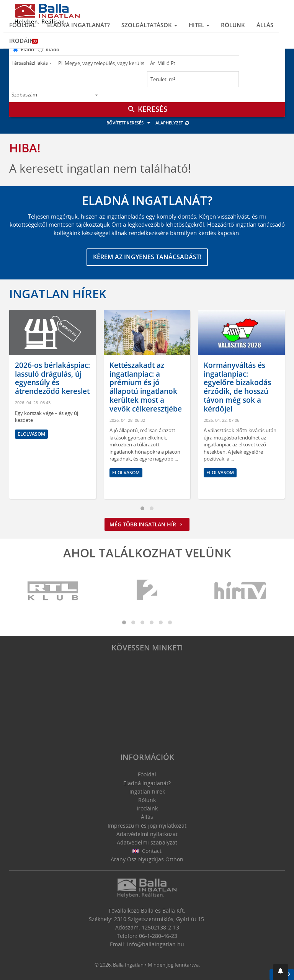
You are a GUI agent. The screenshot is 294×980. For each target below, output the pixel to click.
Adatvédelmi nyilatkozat (147, 834)
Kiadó (52, 49)
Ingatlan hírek (58, 294)
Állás (265, 25)
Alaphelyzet (172, 123)
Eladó (27, 49)
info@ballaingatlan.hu (156, 944)
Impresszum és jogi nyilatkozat (147, 826)
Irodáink (24, 41)
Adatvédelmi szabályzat (147, 842)
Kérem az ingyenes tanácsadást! (147, 257)
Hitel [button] (199, 25)
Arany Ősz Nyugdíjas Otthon (147, 859)
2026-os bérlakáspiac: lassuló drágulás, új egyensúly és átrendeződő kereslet (52, 378)
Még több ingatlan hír (147, 524)
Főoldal (22, 25)
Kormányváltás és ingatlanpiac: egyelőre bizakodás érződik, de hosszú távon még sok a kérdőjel (237, 387)
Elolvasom (31, 434)
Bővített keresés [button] (130, 123)
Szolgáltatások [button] (149, 25)
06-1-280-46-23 (158, 936)
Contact (147, 851)
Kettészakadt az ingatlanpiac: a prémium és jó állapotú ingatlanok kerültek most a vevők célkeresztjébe (146, 387)
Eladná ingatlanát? (78, 25)
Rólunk (233, 25)
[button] (281, 972)
